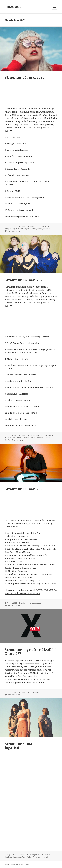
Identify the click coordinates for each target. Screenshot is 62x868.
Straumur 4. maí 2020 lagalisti (24, 746)
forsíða (33, 226)
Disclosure (22, 229)
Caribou (26, 438)
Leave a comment (14, 231)
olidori (23, 226)
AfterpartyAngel (11, 229)
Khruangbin (17, 857)
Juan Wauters (31, 229)
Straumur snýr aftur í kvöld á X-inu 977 (31, 652)
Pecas (24, 857)
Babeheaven (12, 438)
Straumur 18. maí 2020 (25, 280)
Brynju (20, 438)
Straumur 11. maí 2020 (25, 489)
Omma (40, 229)
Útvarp (44, 226)
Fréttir (38, 226)
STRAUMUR (13, 7)
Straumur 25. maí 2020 (25, 77)
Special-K (46, 229)
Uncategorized (42, 435)
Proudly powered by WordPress (17, 864)
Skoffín (7, 440)
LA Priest (47, 438)
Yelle (29, 857)
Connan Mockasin (36, 438)
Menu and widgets (55, 9)
